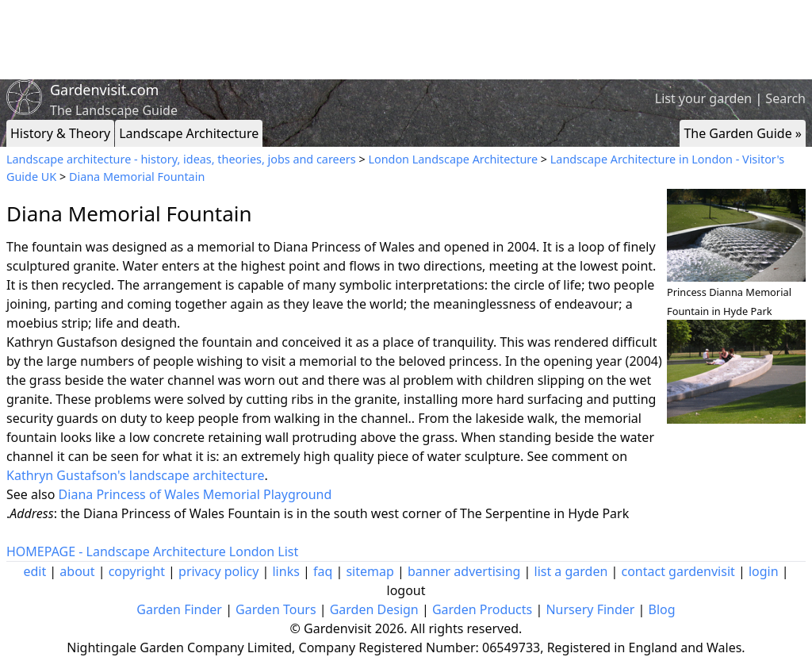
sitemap (370, 571)
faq (323, 571)
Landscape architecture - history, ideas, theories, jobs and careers (181, 159)
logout (406, 590)
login (764, 571)
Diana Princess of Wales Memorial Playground (195, 494)
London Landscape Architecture (453, 159)
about (77, 571)
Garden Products (482, 609)
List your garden (703, 98)
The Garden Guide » (743, 133)
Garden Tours (276, 609)
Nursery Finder (590, 609)
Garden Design (374, 609)
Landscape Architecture (189, 133)
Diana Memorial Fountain (137, 177)
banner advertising (464, 571)
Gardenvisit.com (104, 90)
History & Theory (60, 133)
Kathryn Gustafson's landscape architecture (135, 475)
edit (34, 571)
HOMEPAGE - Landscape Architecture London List (152, 551)
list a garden (571, 571)
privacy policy (218, 571)
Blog (662, 609)
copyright (137, 571)
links (285, 571)
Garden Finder (179, 609)
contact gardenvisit (678, 571)
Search (785, 98)
